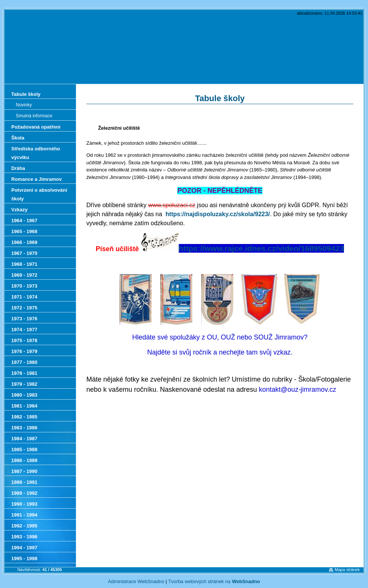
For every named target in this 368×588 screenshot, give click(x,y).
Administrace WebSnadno (136, 581)
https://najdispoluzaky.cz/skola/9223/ (218, 214)
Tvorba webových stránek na (214, 581)
